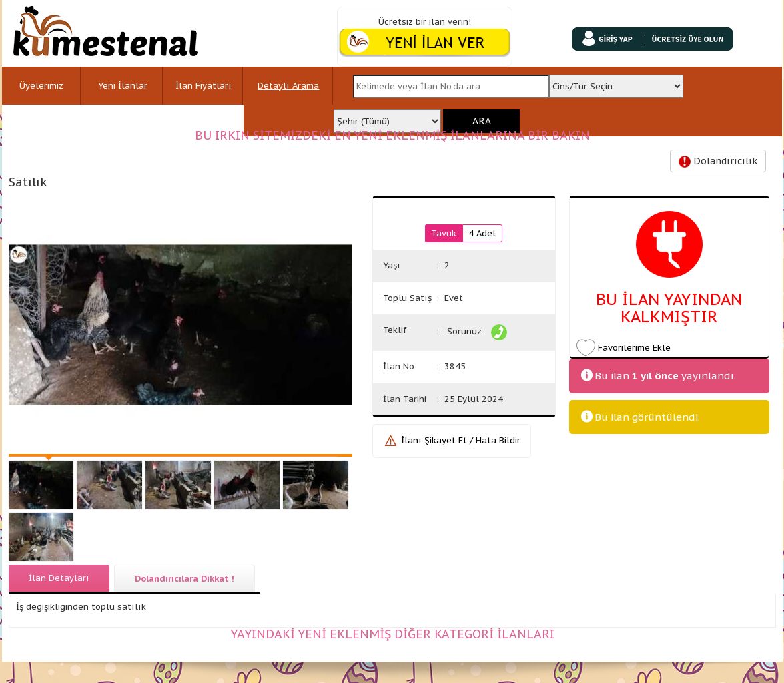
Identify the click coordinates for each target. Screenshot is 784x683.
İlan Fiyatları (204, 86)
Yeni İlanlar (123, 86)
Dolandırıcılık (718, 161)
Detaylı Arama (288, 86)
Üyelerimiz (41, 86)
